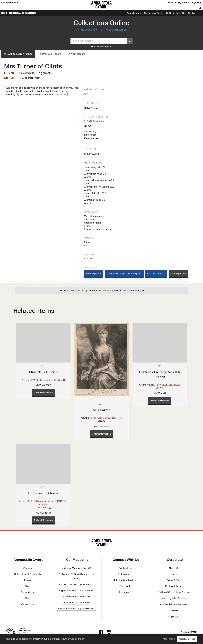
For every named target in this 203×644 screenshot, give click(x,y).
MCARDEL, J (14, 78)
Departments (134, 13)
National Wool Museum (76, 603)
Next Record (77, 54)
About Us (174, 568)
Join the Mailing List (125, 580)
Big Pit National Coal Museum (76, 590)
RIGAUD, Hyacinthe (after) (40, 501)
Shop (27, 598)
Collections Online (154, 13)
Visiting (27, 568)
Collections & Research (18, 13)
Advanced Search (102, 47)
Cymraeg (197, 3)
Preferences (168, 639)
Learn (27, 580)
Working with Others (174, 598)
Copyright (174, 616)
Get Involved (125, 574)
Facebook (125, 586)
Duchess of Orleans (43, 493)
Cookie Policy (77, 639)
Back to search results (18, 54)
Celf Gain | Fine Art (156, 274)
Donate (172, 3)
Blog (27, 586)
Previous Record (50, 54)
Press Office (174, 580)
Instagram (125, 592)
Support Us (27, 592)
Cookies (174, 610)
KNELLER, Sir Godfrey (100, 418)
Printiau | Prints (94, 274)
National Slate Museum (76, 596)
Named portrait (178, 274)
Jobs (174, 574)
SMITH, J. (117, 418)
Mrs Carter (101, 410)
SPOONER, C (58, 380)
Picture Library (174, 586)
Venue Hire (27, 604)
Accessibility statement (174, 604)
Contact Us (125, 568)
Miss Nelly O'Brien (43, 372)
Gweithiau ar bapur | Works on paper (124, 274)
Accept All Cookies (187, 639)
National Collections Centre (181, 13)
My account (184, 3)
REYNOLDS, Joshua (19, 73)
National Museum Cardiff (76, 568)
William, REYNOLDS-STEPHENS (163, 385)
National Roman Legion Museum (76, 609)
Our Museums (10, 2)
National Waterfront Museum (76, 584)
